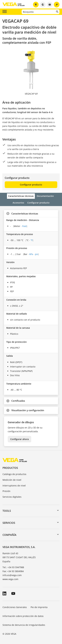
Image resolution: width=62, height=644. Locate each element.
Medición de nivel (12, 480)
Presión (6, 491)
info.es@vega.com (12, 575)
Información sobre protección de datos (23, 616)
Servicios (9, 523)
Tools (7, 511)
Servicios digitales (12, 497)
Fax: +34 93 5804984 (13, 571)
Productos (10, 468)
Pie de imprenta (39, 607)
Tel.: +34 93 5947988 (13, 567)
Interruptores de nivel (14, 486)
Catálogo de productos (14, 474)
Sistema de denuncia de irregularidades (24, 625)
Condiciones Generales (15, 607)
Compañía (9, 535)
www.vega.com (10, 579)
